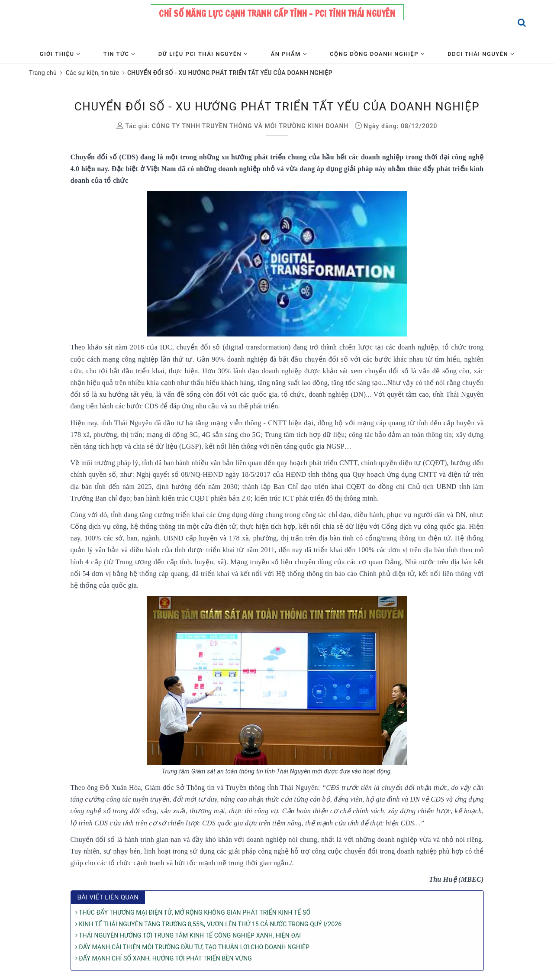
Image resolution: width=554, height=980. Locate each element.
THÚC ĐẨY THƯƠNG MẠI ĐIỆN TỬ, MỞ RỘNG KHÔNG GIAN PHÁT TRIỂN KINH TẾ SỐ (193, 912)
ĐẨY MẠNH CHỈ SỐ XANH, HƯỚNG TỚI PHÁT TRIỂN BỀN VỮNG (164, 958)
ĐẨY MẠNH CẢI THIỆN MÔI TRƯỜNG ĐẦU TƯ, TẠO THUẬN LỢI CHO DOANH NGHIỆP (193, 947)
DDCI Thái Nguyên (481, 54)
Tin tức (119, 54)
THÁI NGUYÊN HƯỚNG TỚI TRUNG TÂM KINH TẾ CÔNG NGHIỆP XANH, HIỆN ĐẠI (188, 935)
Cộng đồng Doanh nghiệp (377, 54)
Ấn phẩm (289, 54)
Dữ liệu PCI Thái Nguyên (203, 54)
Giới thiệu (60, 54)
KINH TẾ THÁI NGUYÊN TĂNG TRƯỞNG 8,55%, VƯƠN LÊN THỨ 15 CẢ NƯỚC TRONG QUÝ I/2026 (209, 924)
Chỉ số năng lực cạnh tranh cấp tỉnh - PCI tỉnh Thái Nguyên (277, 14)
